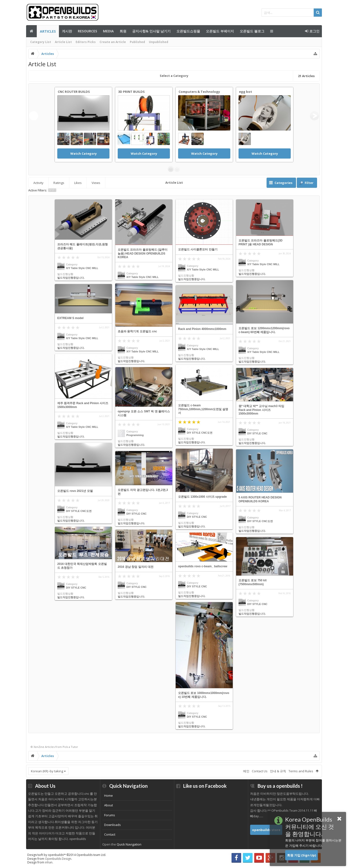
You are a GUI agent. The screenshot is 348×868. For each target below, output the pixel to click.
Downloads (112, 825)
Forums (110, 815)
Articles (48, 31)
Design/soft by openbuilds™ (67, 855)
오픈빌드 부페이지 (220, 31)
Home (109, 795)
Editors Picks (86, 42)
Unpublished (159, 42)
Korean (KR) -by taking (47, 771)
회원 (123, 31)
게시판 (67, 31)
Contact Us (260, 771)
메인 (31, 31)
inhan (49, 862)
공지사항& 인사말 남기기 (151, 31)
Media (108, 31)
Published (137, 42)
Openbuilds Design (58, 859)
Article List (63, 42)
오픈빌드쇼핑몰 (188, 31)
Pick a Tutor (70, 747)
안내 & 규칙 (278, 771)
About (109, 805)
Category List (41, 42)
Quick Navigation (129, 844)
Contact (110, 834)
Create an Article (113, 42)
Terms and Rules (301, 771)
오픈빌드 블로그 (252, 31)
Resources (87, 31)
